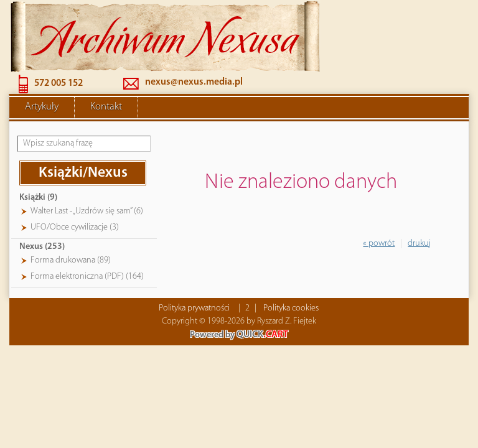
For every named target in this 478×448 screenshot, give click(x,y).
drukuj (419, 244)
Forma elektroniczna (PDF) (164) (87, 277)
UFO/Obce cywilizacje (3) (75, 227)
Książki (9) (38, 198)
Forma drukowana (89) (71, 260)
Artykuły (42, 107)
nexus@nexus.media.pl (194, 82)
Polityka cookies (291, 308)
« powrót (379, 244)
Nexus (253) (42, 247)
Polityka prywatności (194, 308)
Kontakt (106, 107)
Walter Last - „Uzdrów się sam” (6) (87, 211)
